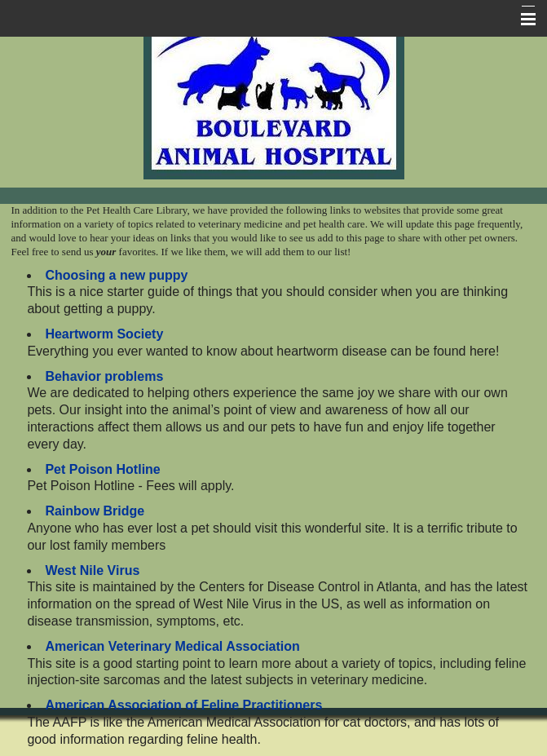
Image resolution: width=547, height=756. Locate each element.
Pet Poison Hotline (102, 469)
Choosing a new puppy (116, 275)
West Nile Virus (92, 570)
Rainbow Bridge (95, 511)
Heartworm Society (104, 334)
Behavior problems (104, 376)
